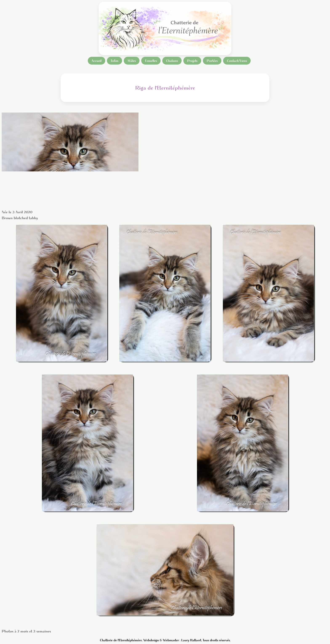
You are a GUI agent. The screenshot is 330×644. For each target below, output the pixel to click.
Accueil (96, 61)
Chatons (172, 61)
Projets (192, 61)
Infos (114, 61)
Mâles (132, 61)
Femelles (151, 61)
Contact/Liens (237, 61)
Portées (212, 61)
